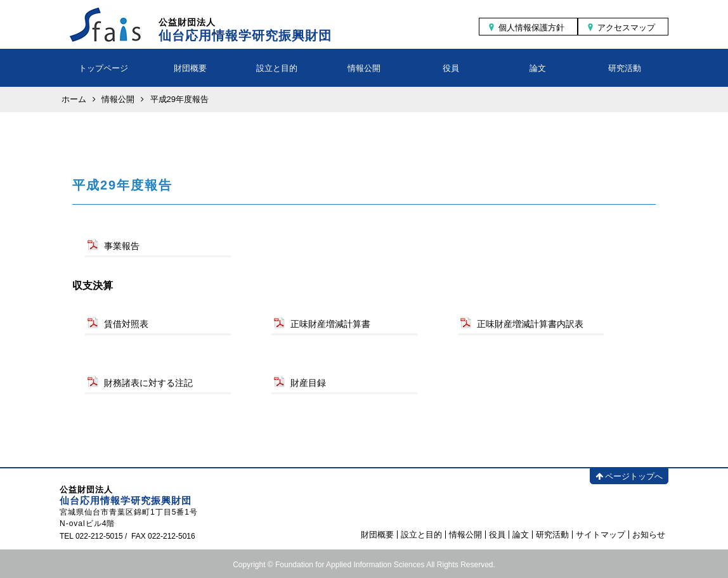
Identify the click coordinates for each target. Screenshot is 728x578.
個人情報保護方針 (531, 28)
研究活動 (625, 68)
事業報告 (122, 246)
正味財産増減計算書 (330, 324)
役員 (451, 68)
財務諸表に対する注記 (148, 383)
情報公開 (364, 68)
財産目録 (308, 383)
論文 (538, 68)
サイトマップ (601, 535)
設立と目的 (277, 68)
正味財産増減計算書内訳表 (530, 324)
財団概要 (190, 68)
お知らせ (649, 535)
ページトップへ (629, 476)
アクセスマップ (626, 28)
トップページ (103, 68)
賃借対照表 (126, 324)
